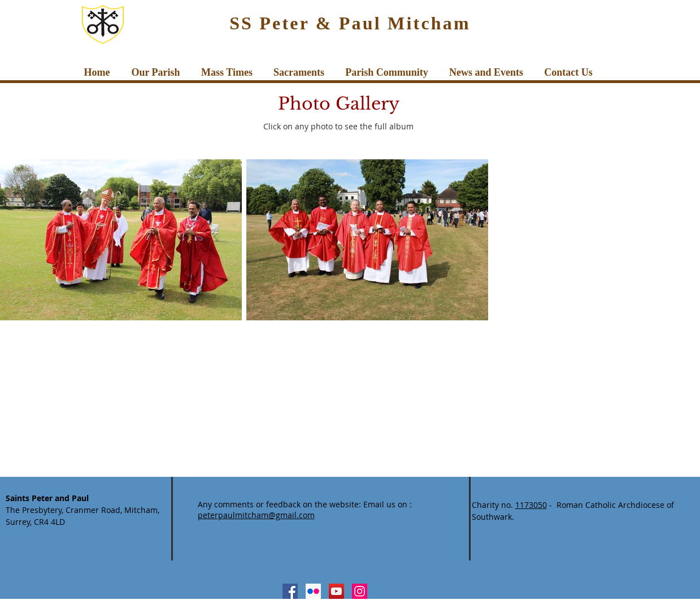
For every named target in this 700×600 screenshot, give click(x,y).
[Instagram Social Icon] (360, 591)
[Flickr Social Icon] (313, 591)
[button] (156, 73)
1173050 (531, 505)
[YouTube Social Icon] (336, 591)
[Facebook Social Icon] (290, 591)
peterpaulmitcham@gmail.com (256, 515)
